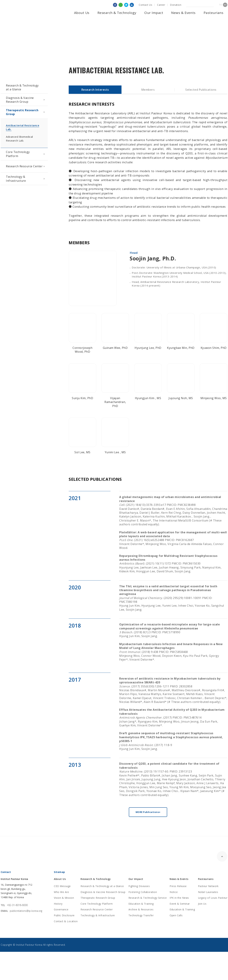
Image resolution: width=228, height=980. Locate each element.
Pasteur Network (208, 886)
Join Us (202, 904)
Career (161, 5)
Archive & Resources (141, 909)
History (58, 904)
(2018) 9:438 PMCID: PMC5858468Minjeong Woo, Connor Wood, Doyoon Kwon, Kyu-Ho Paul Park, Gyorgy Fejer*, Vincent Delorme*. (171, 652)
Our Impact (154, 13)
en (225, 5)
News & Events (183, 13)
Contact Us (145, 5)
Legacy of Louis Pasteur (213, 898)
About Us (82, 13)
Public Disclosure (64, 915)
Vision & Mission (64, 898)
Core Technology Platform (18, 154)
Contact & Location (66, 921)
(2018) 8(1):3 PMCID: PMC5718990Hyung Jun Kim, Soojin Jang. (170, 630)
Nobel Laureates (208, 892)
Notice (174, 892)
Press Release (178, 886)
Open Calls (176, 915)
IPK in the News (179, 898)
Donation (176, 5)
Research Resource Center (24, 166)
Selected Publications (201, 90)
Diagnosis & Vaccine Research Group (20, 100)
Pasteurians (214, 13)
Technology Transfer (141, 915)
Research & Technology (117, 13)
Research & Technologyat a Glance (22, 87)
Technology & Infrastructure (16, 179)
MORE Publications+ (148, 812)
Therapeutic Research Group (22, 112)
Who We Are (61, 892)
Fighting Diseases (139, 886)
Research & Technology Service (148, 898)
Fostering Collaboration (143, 892)
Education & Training (141, 904)
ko (221, 5)
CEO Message (62, 886)
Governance (61, 909)
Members (148, 90)
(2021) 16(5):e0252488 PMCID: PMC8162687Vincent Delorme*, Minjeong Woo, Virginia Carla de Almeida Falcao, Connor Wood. (173, 540)
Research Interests (95, 90)
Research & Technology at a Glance (102, 886)
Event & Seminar (180, 904)
